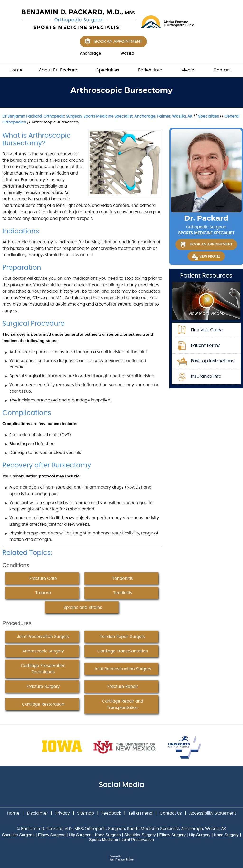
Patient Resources (206, 276)
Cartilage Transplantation (123, 651)
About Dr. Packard (58, 70)
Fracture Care (43, 578)
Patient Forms (206, 346)
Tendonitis (123, 578)
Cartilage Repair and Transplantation (123, 704)
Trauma (43, 593)
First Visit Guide (207, 330)
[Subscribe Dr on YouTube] (130, 798)
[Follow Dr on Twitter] (122, 798)
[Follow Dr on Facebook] (114, 798)
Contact (222, 70)
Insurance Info (206, 377)
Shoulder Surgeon (18, 835)
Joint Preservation (138, 840)
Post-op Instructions (213, 361)
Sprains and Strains (83, 607)
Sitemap (86, 813)
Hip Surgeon (80, 835)
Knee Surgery (226, 835)
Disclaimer (38, 813)
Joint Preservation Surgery (43, 637)
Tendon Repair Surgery (123, 637)
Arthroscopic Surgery (43, 651)
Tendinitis (123, 593)
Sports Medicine (104, 840)
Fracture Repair (123, 686)
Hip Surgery (200, 835)
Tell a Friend (140, 813)
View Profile (210, 257)
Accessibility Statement (213, 813)
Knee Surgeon (108, 835)
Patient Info (150, 70)
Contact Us (171, 813)
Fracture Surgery (43, 686)
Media (188, 70)
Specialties (108, 70)
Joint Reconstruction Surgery (123, 669)
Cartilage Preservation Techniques (43, 669)
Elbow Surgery (172, 835)
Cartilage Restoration (43, 704)
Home (16, 70)
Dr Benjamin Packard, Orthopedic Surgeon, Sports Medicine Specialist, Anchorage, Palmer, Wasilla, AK (97, 116)
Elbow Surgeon (52, 835)
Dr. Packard (206, 218)
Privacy (63, 813)
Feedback (111, 813)
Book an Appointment (118, 42)
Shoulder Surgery (140, 835)
